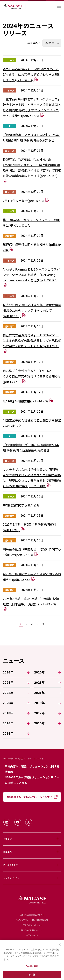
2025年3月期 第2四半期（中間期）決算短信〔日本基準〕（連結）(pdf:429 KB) (31, 604)
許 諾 (32, 975)
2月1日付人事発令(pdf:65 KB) (26, 201)
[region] (32, 960)
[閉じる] (60, 945)
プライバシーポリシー (32, 925)
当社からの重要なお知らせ (32, 915)
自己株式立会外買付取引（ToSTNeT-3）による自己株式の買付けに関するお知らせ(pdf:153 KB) (32, 376)
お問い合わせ (32, 935)
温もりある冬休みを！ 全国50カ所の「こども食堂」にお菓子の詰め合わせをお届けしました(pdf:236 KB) (32, 74)
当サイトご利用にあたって (32, 930)
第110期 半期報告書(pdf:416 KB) (28, 401)
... (38, 623)
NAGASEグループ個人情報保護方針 (32, 920)
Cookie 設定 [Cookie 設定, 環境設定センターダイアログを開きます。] (32, 966)
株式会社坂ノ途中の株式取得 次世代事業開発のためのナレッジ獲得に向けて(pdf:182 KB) (32, 310)
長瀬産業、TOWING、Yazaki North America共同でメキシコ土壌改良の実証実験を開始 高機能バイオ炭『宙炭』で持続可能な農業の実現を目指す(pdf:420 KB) (32, 170)
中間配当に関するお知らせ (21, 505)
